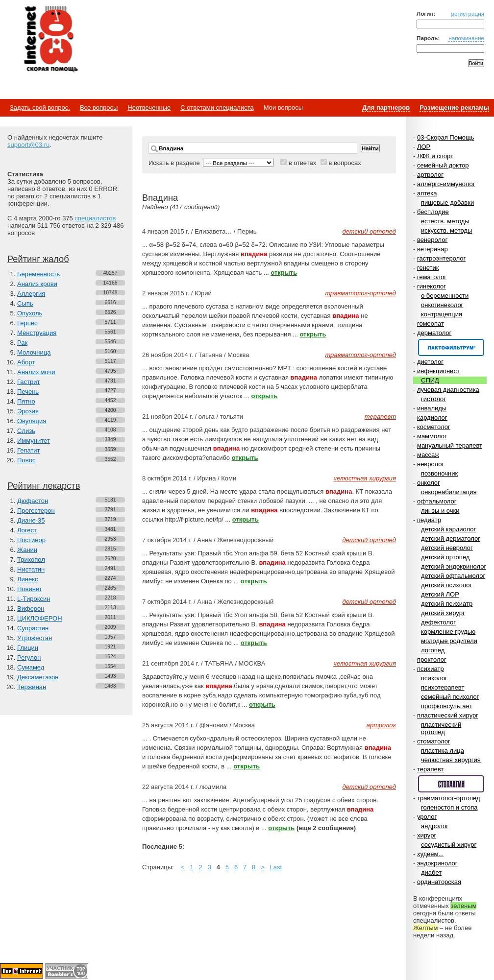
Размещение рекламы (454, 108)
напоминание (466, 38)
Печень (28, 392)
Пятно (26, 401)
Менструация (37, 333)
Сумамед (31, 667)
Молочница (34, 352)
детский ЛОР (440, 594)
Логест (27, 530)
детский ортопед (445, 557)
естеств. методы (445, 221)
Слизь (26, 431)
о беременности (445, 296)
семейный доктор (443, 165)
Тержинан (32, 687)
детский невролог (447, 548)
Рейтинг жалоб (38, 259)
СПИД (430, 380)
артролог (430, 175)
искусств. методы (446, 230)
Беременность (38, 274)
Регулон (29, 657)
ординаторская (439, 882)
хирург (427, 835)
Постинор (31, 540)
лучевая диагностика (448, 390)
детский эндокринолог (454, 566)
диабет (431, 872)
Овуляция (32, 421)
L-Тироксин (34, 599)
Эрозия (28, 411)
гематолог (432, 277)
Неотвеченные (149, 108)
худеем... (430, 854)
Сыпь (25, 303)
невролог (431, 464)
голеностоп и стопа (449, 807)
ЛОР (424, 147)
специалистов (95, 218)
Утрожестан (35, 638)
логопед (433, 650)
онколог (429, 483)
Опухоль (30, 313)
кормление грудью (448, 632)
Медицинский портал (50, 40)
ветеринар (432, 249)
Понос (26, 460)
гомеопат (431, 323)
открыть (284, 273)
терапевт (430, 769)
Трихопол (31, 560)
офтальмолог (437, 501)
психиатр (431, 669)
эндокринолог (437, 863)
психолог (434, 678)
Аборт (26, 362)
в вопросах (345, 163)
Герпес (27, 323)
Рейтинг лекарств (44, 486)
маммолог (432, 436)
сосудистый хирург (449, 845)
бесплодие (433, 212)
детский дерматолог (451, 538)
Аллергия (31, 294)
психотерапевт (443, 687)
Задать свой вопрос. (40, 108)
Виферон (31, 609)
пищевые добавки (447, 203)
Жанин (27, 550)
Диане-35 (31, 520)
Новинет (30, 589)
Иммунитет (34, 441)
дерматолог (434, 333)
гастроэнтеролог (441, 258)
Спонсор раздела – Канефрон (451, 347)
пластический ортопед (441, 728)
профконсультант (447, 706)
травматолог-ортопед (449, 798)
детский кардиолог (448, 529)
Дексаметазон (38, 677)
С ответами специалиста (217, 108)
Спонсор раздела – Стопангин (451, 784)
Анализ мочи (36, 372)
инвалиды (432, 408)
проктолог (432, 659)
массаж (428, 455)
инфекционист (438, 371)
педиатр (429, 520)
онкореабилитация (449, 492)
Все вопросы (99, 108)
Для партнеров (386, 108)
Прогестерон (36, 511)
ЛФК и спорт (435, 156)
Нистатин (31, 569)
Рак (22, 343)
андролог (435, 826)
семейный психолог (450, 697)
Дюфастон (33, 501)
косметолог (434, 427)
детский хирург (443, 613)
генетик (428, 268)
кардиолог (432, 418)
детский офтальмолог (453, 576)
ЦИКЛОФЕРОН (40, 618)
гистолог (433, 399)
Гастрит (28, 382)
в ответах (303, 163)
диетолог (430, 362)
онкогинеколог (442, 305)
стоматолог (434, 741)
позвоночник (439, 473)
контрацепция (442, 314)
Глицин (28, 648)
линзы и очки (440, 511)
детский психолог (446, 585)
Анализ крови (37, 284)
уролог (427, 817)
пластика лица (443, 751)
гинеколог (432, 286)
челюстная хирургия (451, 760)
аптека (427, 193)
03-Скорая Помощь (446, 137)
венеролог (432, 240)
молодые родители (449, 641)
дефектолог (438, 622)
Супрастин (33, 628)
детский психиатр (447, 604)
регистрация (468, 13)
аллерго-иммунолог (446, 184)
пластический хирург (448, 715)
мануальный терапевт (450, 445)
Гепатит (29, 450)
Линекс (28, 579)
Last (276, 867)
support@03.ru (28, 145)
